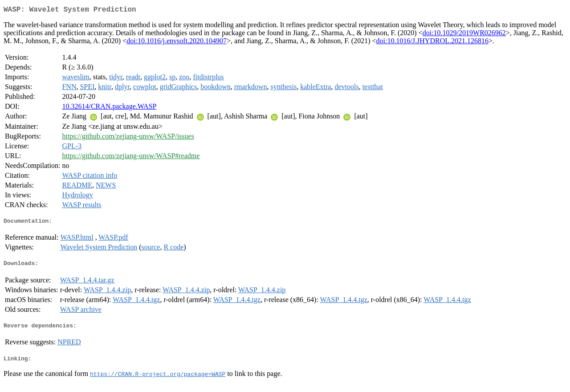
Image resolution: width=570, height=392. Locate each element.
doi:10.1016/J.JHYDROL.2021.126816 (432, 43)
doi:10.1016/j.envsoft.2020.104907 (177, 43)
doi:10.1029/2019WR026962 (464, 35)
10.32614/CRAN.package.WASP (109, 108)
